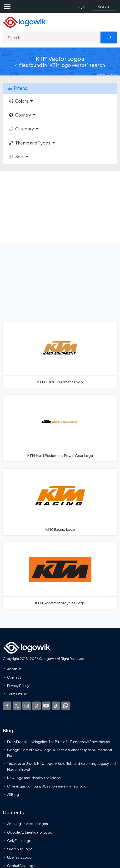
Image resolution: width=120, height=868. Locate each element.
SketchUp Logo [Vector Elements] (20, 849)
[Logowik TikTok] (56, 706)
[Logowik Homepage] (24, 22)
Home (100, 75)
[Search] (52, 38)
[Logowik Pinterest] (36, 706)
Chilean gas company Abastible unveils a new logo (47, 786)
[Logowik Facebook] (7, 706)
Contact (14, 677)
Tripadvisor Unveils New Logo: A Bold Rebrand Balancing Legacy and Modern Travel (61, 766)
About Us (14, 669)
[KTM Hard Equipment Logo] (60, 355)
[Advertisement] (60, 207)
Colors (18, 101)
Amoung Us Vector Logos (27, 824)
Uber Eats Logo (19, 857)
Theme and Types (29, 143)
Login (81, 7)
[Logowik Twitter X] (17, 706)
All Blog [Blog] (13, 794)
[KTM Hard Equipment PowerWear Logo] (60, 428)
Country (20, 115)
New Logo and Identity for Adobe (34, 778)
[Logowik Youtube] (46, 706)
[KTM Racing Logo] (60, 502)
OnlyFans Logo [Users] (19, 841)
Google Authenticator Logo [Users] (30, 832)
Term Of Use (17, 694)
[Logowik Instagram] (27, 706)
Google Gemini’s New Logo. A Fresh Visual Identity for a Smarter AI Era (60, 753)
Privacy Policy (18, 686)
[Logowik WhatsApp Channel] (66, 706)
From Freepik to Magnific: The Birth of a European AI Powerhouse (59, 742)
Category (21, 129)
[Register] (104, 6)
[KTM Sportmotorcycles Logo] (60, 576)
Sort (16, 157)
